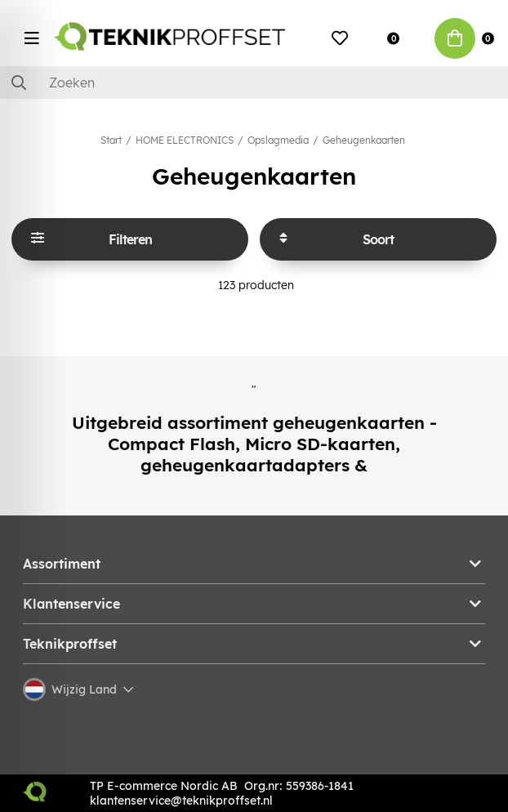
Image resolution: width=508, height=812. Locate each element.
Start (111, 140)
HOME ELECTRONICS (185, 140)
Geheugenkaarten (364, 140)
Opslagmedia (278, 140)
